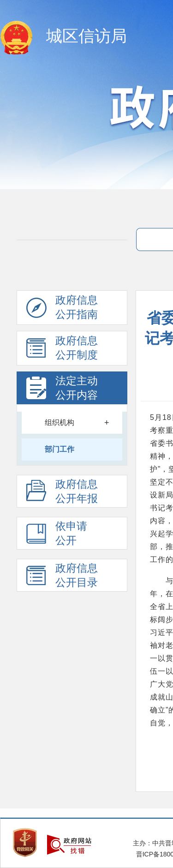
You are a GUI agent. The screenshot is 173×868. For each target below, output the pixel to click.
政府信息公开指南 (62, 310)
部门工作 (60, 449)
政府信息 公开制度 (62, 350)
